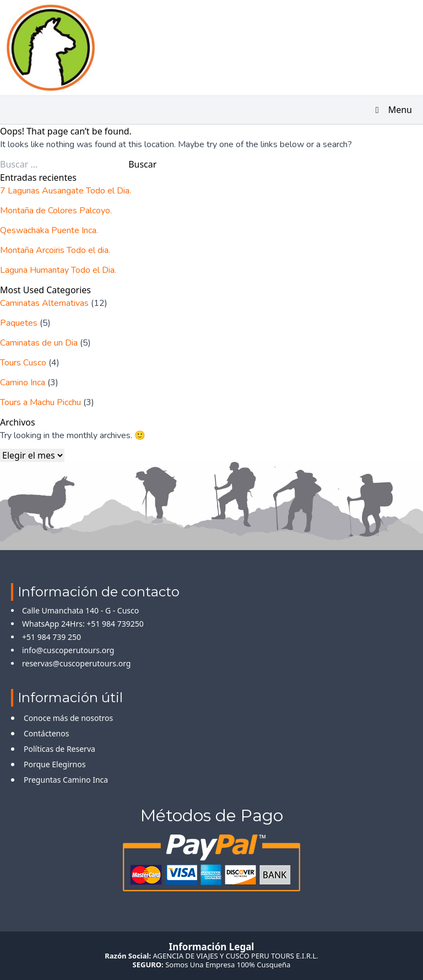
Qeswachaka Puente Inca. (49, 230)
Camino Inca (23, 383)
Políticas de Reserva (59, 749)
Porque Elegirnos (55, 764)
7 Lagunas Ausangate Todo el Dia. (66, 191)
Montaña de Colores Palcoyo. (56, 211)
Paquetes (19, 323)
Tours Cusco (23, 363)
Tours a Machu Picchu (40, 402)
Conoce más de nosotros (68, 718)
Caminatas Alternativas (44, 303)
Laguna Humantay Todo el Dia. (58, 270)
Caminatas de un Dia (39, 343)
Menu (392, 110)
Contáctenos (46, 733)
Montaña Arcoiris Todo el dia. (55, 250)
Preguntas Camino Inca (66, 780)
